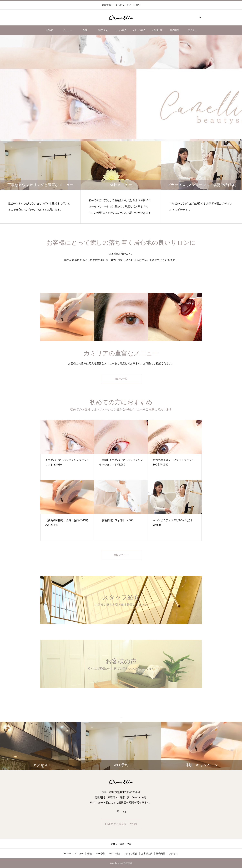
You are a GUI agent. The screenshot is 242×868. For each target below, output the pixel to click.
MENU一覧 (121, 379)
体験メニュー (121, 555)
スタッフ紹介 (139, 30)
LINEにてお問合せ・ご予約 (121, 824)
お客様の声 (157, 30)
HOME (49, 30)
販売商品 (175, 30)
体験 (85, 30)
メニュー (67, 30)
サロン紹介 (121, 30)
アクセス (193, 30)
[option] (121, 88)
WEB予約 (103, 30)
